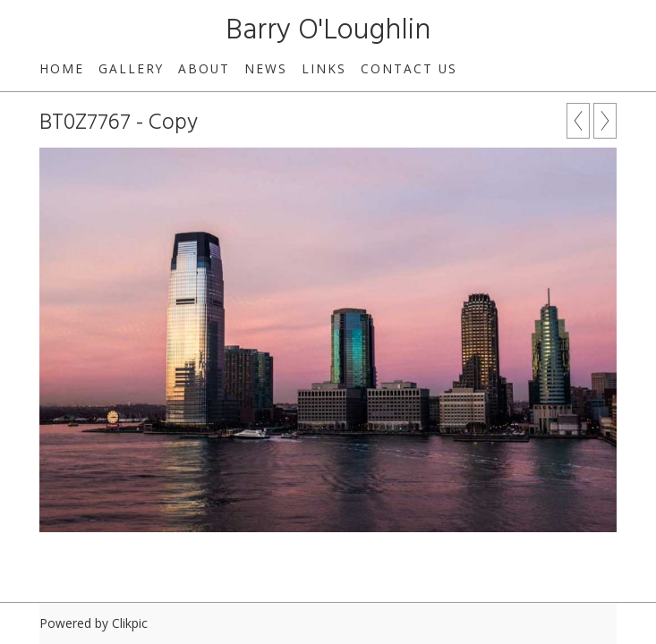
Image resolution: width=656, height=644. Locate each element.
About (204, 68)
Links (324, 68)
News (266, 68)
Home (62, 68)
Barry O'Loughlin (328, 31)
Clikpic (130, 623)
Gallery (131, 68)
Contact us (409, 68)
